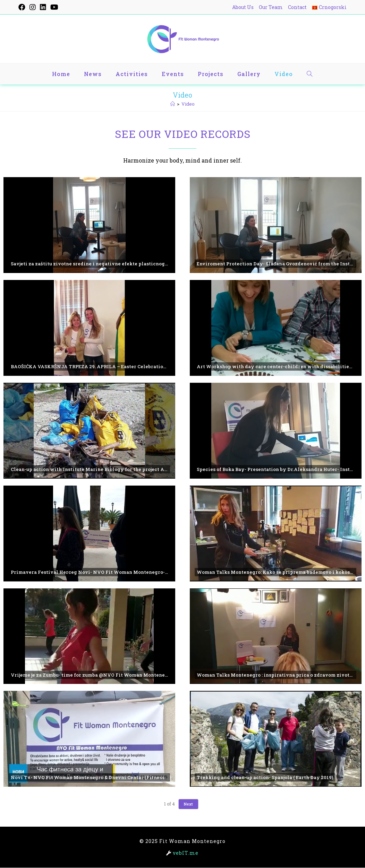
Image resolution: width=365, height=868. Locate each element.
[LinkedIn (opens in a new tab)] (43, 7)
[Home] (173, 104)
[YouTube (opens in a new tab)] (54, 7)
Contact (297, 7)
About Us (243, 7)
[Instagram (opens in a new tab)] (33, 7)
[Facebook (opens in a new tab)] (23, 7)
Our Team (271, 7)
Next (188, 804)
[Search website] (310, 74)
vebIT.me (186, 853)
